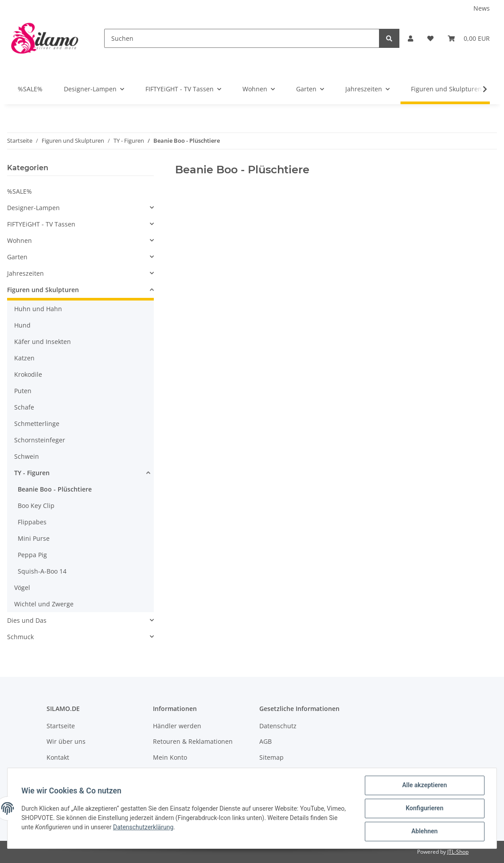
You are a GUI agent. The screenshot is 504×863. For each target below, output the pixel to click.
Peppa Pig (32, 555)
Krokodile (28, 374)
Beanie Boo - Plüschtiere (55, 489)
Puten (23, 391)
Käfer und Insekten (43, 342)
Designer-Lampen (33, 208)
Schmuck (20, 637)
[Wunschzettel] (430, 38)
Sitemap (272, 757)
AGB (266, 741)
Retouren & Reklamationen (193, 741)
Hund (22, 325)
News (482, 8)
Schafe (24, 407)
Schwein (27, 456)
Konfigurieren (424, 808)
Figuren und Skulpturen (43, 290)
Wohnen (20, 240)
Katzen (24, 358)
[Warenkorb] (469, 38)
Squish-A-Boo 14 (42, 571)
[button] (410, 38)
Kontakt (58, 757)
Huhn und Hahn (38, 309)
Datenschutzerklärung (144, 827)
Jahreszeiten (25, 273)
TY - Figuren (32, 473)
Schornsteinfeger (40, 440)
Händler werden (177, 726)
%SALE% (20, 191)
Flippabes (32, 522)
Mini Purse (34, 538)
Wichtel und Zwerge (44, 604)
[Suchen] (242, 38)
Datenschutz (278, 726)
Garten (17, 257)
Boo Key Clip (36, 506)
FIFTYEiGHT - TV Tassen (41, 224)
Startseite (61, 726)
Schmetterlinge (37, 424)
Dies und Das (27, 620)
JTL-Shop (458, 852)
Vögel (22, 588)
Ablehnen (424, 832)
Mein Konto (170, 757)
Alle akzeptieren (424, 785)
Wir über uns (66, 741)
